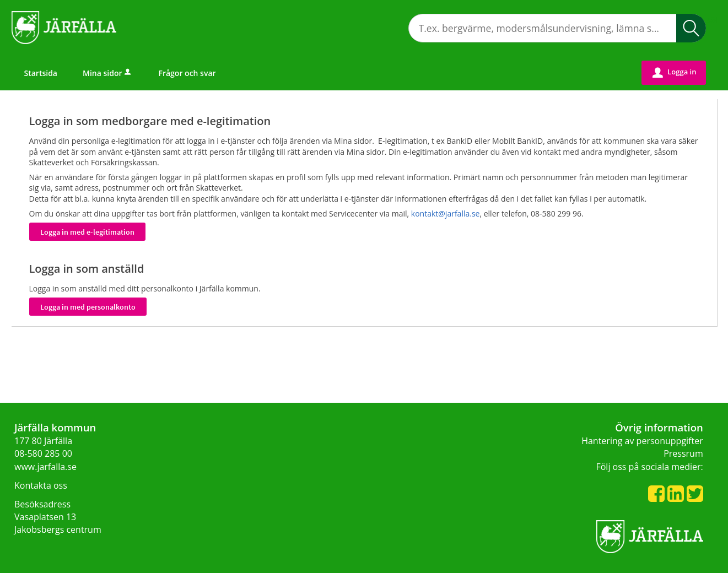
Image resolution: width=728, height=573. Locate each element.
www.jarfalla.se (45, 467)
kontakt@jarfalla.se (446, 213)
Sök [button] (691, 28)
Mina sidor (108, 73)
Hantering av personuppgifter (642, 441)
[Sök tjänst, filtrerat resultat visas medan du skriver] (557, 28)
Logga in (674, 72)
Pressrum (683, 453)
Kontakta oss (41, 485)
